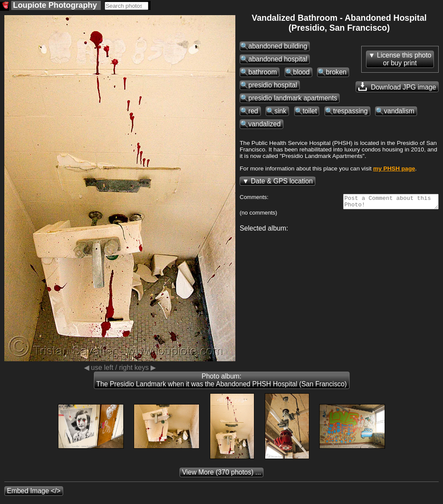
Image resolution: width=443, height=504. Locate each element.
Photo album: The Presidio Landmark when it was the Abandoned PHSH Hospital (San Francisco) (222, 380)
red (253, 111)
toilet (310, 111)
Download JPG (397, 87)
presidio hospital (273, 85)
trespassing (350, 111)
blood (302, 72)
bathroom (263, 72)
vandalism (399, 111)
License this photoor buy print (404, 59)
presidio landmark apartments (293, 98)
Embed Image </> (34, 491)
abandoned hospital (278, 59)
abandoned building (278, 46)
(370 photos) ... (222, 472)
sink (280, 111)
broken (336, 72)
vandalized (265, 124)
